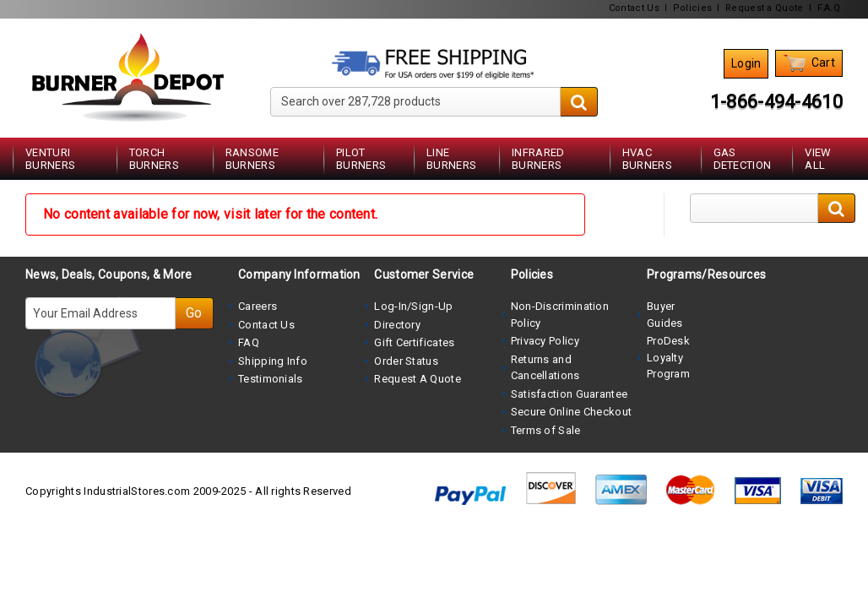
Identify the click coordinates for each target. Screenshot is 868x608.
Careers (258, 306)
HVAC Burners (647, 159)
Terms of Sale (546, 430)
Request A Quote (418, 379)
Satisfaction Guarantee (570, 394)
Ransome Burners (252, 159)
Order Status (406, 361)
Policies (692, 8)
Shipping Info (273, 361)
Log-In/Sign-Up (413, 306)
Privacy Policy (545, 341)
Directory (397, 325)
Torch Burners (154, 159)
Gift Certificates (414, 342)
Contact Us (634, 8)
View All (818, 159)
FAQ (249, 342)
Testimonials (271, 379)
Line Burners (451, 159)
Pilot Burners (361, 159)
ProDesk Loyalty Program (668, 357)
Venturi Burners (50, 159)
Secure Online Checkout (572, 412)
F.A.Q (829, 8)
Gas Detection (743, 159)
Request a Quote (765, 8)
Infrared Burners (538, 159)
